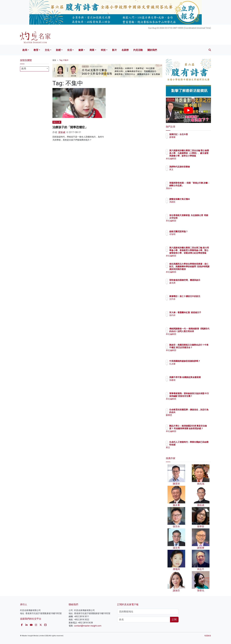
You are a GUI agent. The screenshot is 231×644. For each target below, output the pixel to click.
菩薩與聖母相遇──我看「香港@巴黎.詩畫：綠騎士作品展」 (198, 186)
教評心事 (57, 122)
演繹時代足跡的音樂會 (197, 167)
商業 (92, 50)
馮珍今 (190, 191)
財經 (58, 50)
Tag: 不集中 (64, 60)
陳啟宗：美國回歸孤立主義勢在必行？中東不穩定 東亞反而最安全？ (198, 347)
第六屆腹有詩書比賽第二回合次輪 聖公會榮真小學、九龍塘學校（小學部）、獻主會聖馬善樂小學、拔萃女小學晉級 (198, 156)
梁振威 (62, 132)
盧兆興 (190, 285)
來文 (189, 169)
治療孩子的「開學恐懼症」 (70, 127)
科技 (103, 50)
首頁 (54, 60)
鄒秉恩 (190, 415)
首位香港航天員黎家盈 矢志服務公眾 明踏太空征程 (197, 218)
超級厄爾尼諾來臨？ (196, 231)
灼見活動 (138, 50)
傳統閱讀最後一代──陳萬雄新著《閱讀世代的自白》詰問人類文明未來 (198, 331)
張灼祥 (190, 318)
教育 (36, 50)
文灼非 (190, 302)
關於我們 (152, 50)
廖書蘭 (190, 137)
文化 (47, 50)
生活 (70, 50)
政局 (25, 50)
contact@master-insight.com (88, 626)
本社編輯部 (192, 159)
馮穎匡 (190, 202)
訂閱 (174, 619)
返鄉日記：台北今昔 (196, 134)
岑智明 (190, 234)
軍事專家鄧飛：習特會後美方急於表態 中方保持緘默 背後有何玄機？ (198, 396)
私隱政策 (208, 636)
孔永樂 (190, 366)
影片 (114, 50)
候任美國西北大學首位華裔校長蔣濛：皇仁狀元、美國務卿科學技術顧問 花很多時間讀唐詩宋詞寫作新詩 (198, 269)
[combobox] (34, 69)
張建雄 (190, 383)
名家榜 (125, 50)
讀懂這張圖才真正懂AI (197, 199)
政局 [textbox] (24, 69)
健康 (81, 50)
